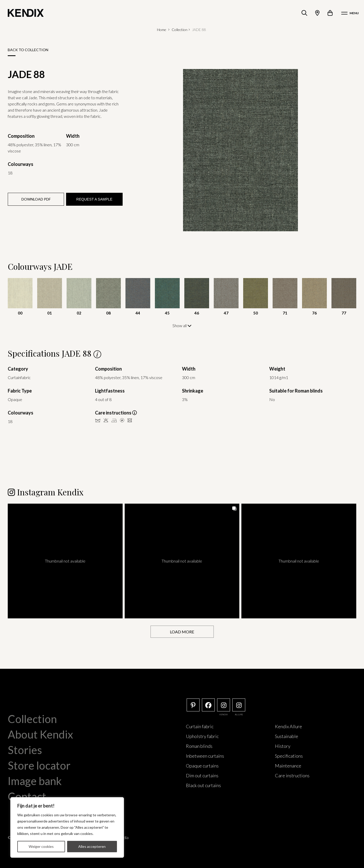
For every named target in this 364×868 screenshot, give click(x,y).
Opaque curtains (202, 765)
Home (162, 30)
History (283, 746)
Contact (27, 796)
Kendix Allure (288, 726)
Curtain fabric (200, 726)
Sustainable (287, 736)
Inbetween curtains (205, 756)
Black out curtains (203, 785)
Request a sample (94, 199)
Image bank (35, 781)
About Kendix (40, 734)
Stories (25, 750)
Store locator (39, 765)
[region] (67, 827)
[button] (65, 561)
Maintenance (288, 765)
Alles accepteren (92, 846)
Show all (182, 325)
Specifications (289, 756)
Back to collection (28, 50)
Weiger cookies (41, 846)
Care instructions (292, 775)
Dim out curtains (202, 775)
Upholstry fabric (202, 736)
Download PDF (36, 199)
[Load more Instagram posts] (182, 631)
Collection (180, 30)
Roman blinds (199, 746)
